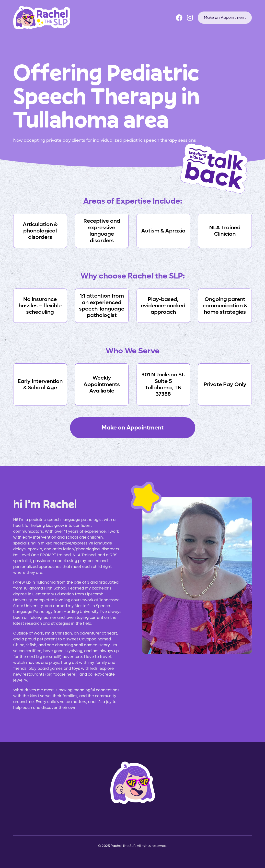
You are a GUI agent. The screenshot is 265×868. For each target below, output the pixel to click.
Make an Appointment (225, 17)
